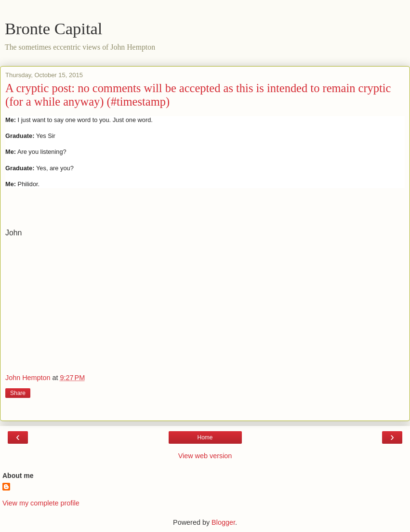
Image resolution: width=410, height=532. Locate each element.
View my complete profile (41, 503)
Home (205, 437)
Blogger (223, 522)
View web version (205, 456)
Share (18, 393)
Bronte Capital (53, 28)
